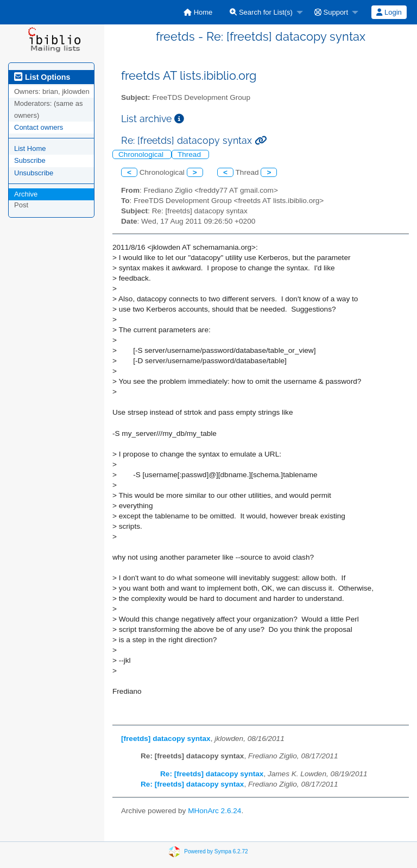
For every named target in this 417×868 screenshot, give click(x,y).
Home (198, 12)
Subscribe (30, 160)
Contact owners (39, 127)
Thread (190, 154)
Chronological (142, 154)
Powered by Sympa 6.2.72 (216, 851)
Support (331, 12)
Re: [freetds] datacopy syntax (212, 774)
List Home (30, 148)
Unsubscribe (34, 173)
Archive (26, 194)
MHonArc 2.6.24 (214, 811)
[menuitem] (198, 12)
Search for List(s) (261, 12)
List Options (42, 77)
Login (389, 12)
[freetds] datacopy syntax (166, 739)
